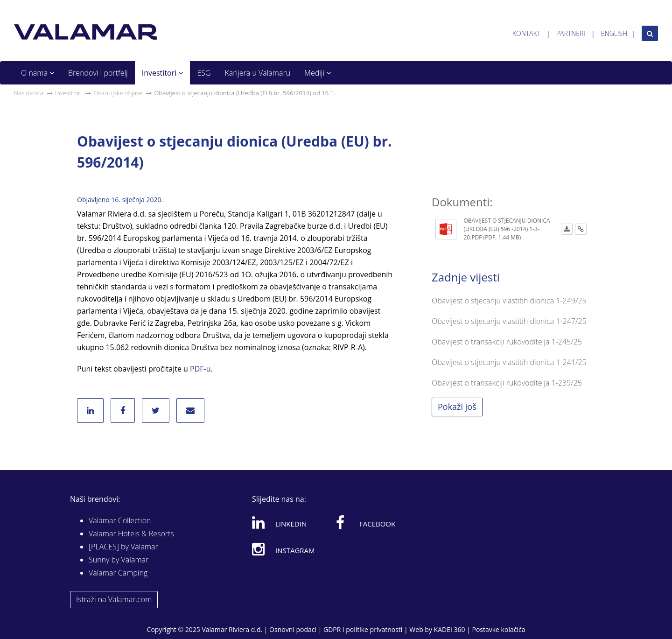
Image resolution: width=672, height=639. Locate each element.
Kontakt (526, 33)
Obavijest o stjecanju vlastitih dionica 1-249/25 (509, 301)
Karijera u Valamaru (258, 73)
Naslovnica (29, 93)
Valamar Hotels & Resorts (131, 534)
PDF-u (200, 369)
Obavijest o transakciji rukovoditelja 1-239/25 (507, 383)
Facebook (366, 522)
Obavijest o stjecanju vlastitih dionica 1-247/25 (509, 321)
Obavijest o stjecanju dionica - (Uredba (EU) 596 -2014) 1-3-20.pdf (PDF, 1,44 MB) (509, 229)
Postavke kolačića (498, 629)
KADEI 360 (450, 629)
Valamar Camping (118, 573)
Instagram (283, 549)
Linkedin (279, 522)
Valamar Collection (120, 520)
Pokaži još (457, 407)
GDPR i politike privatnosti (363, 629)
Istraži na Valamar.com (114, 599)
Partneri (571, 33)
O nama (38, 73)
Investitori (163, 73)
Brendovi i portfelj (98, 73)
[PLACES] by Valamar (123, 547)
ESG (204, 73)
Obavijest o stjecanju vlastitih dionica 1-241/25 (509, 362)
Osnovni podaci (293, 629)
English (614, 33)
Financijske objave (118, 93)
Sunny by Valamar (119, 560)
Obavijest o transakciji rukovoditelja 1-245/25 (507, 342)
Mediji (318, 73)
